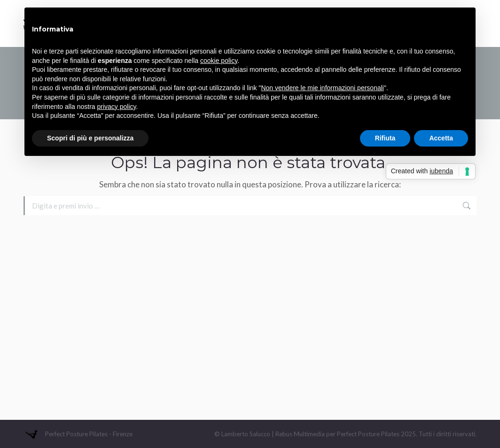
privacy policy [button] (117, 107)
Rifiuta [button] (385, 138)
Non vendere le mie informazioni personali (322, 88)
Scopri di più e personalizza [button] (90, 138)
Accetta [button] (441, 138)
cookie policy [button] (219, 61)
